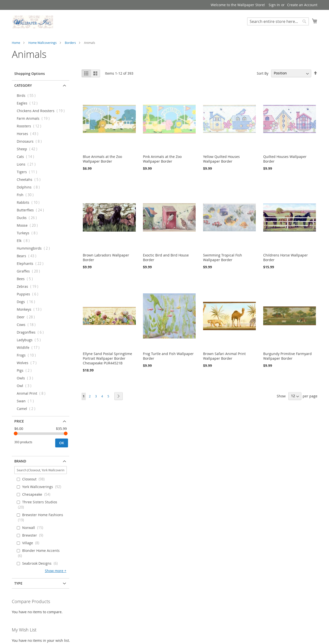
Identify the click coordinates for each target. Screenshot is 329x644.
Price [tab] (19, 421)
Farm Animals (35, 118)
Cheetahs (30, 179)
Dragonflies (32, 332)
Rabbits (30, 202)
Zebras (29, 286)
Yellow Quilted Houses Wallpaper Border (221, 159)
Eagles (29, 103)
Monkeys (31, 309)
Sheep (28, 149)
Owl (26, 386)
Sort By (263, 73)
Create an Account (302, 5)
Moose (29, 225)
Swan (27, 401)
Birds (28, 95)
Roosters (30, 126)
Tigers (28, 172)
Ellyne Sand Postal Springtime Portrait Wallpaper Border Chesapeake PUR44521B (107, 358)
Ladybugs (30, 340)
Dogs (27, 302)
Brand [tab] (20, 461)
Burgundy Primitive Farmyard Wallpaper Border (287, 356)
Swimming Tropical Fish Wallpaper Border (223, 257)
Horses (29, 134)
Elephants (32, 263)
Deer (27, 317)
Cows (28, 325)
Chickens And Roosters (42, 111)
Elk (25, 241)
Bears (28, 256)
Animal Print (33, 393)
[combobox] (278, 21)
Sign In (274, 5)
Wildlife (30, 347)
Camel (27, 409)
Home (16, 43)
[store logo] (33, 22)
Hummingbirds (35, 248)
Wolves (28, 363)
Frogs (28, 355)
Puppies (29, 294)
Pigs (26, 370)
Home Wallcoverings (43, 43)
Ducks (28, 218)
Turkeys (29, 233)
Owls (26, 378)
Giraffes (30, 271)
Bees (26, 279)
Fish (27, 195)
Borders (70, 43)
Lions (28, 164)
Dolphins (30, 187)
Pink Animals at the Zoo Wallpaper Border (162, 159)
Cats (27, 157)
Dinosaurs (31, 141)
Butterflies (32, 210)
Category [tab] (23, 85)
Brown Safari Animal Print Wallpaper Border (224, 356)
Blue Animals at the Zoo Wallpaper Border (102, 159)
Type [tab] (18, 583)
